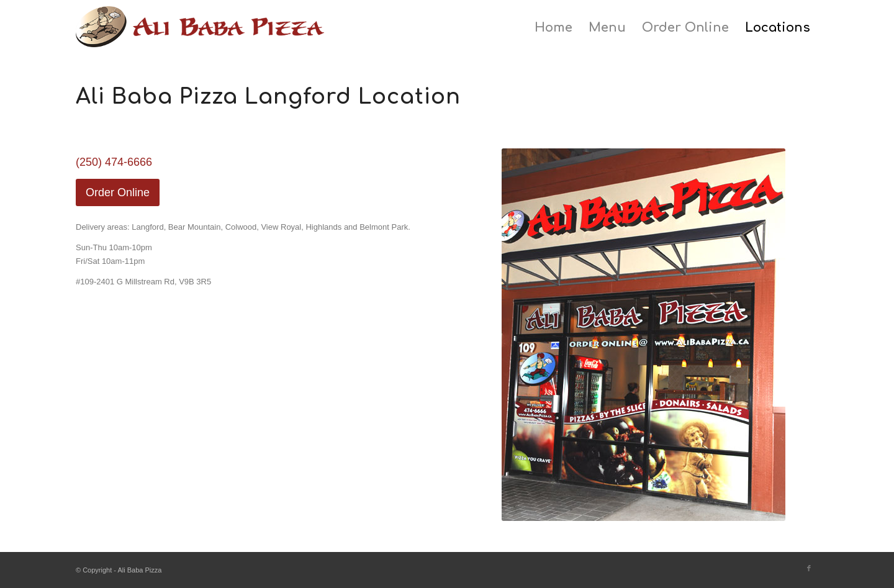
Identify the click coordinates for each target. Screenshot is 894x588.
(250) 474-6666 (114, 162)
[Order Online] (118, 192)
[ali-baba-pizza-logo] (200, 34)
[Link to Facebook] (809, 568)
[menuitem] (553, 28)
